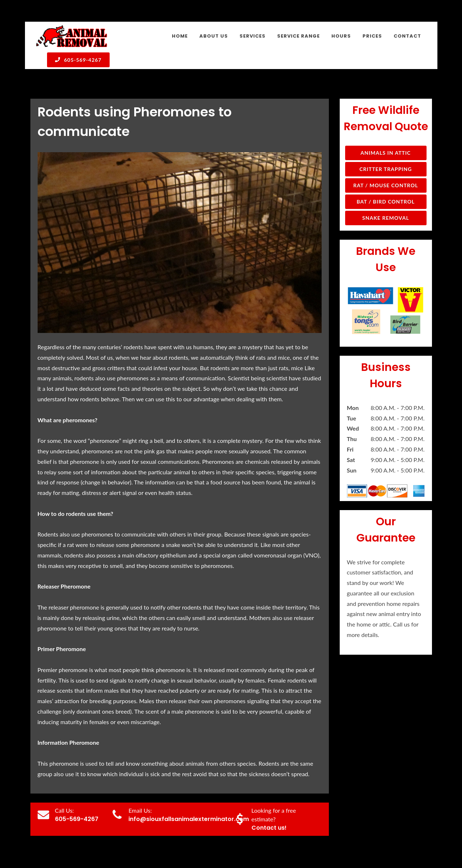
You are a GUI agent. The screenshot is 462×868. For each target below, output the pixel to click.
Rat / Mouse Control (385, 138)
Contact (419, 845)
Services (306, 845)
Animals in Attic (386, 105)
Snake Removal (385, 170)
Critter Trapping (386, 121)
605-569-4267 (78, 60)
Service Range (340, 845)
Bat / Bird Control (386, 154)
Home (249, 845)
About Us (276, 845)
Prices (395, 845)
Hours (371, 845)
